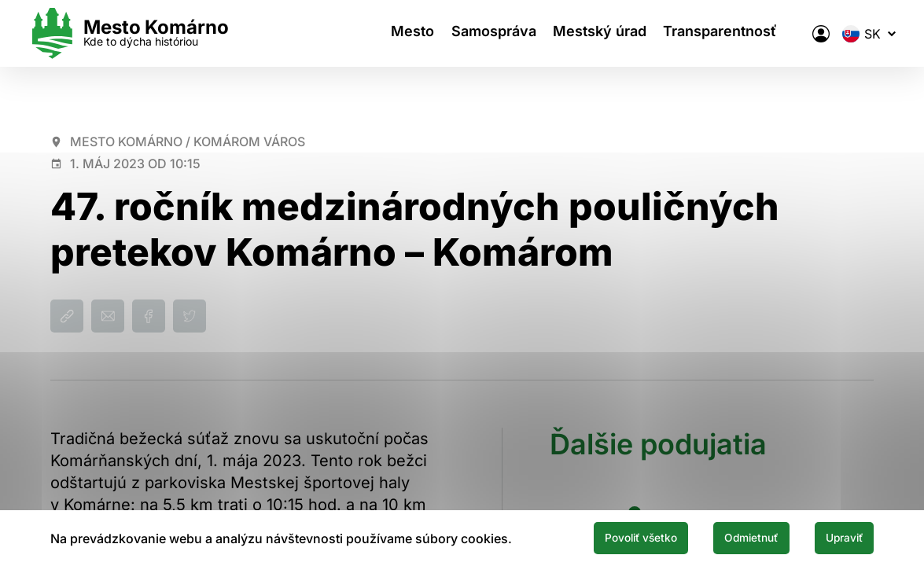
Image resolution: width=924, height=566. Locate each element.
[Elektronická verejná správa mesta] (799, 34)
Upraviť (836, 537)
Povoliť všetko (595, 537)
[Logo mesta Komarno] (151, 33)
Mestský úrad (582, 33)
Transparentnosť (710, 33)
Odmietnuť (726, 537)
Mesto (382, 33)
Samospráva (469, 33)
